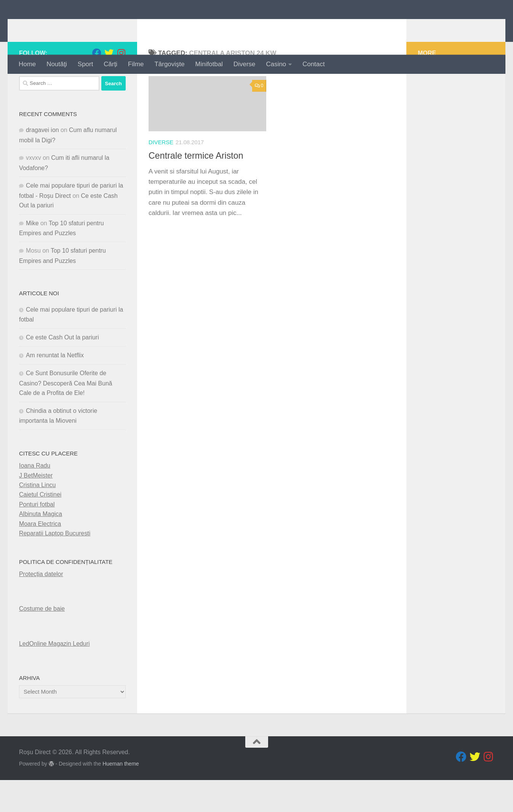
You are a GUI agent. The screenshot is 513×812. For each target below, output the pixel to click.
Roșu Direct (66, 27)
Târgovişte (170, 64)
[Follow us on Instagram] (121, 85)
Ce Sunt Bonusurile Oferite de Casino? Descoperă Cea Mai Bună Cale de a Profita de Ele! (66, 415)
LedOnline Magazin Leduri (54, 675)
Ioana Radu (35, 498)
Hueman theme (121, 796)
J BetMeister (36, 507)
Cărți (110, 64)
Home (27, 64)
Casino (276, 64)
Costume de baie (42, 641)
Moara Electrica (40, 555)
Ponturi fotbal (37, 536)
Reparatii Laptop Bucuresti (55, 565)
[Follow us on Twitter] (109, 85)
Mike (32, 255)
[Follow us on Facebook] (97, 85)
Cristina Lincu (37, 517)
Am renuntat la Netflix (55, 387)
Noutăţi (57, 64)
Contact (313, 64)
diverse (161, 174)
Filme (136, 64)
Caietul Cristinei (40, 526)
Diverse (244, 64)
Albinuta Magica (41, 546)
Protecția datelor (41, 606)
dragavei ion (42, 162)
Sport (85, 64)
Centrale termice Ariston (196, 188)
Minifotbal (209, 64)
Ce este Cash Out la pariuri (62, 369)
